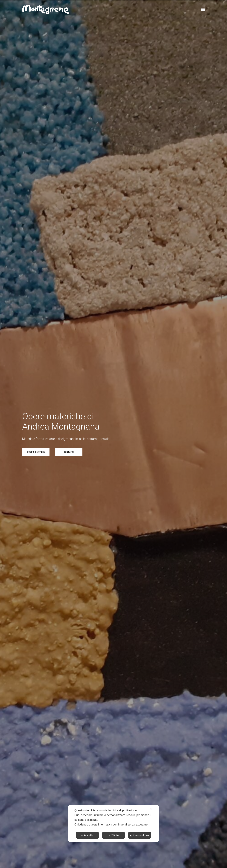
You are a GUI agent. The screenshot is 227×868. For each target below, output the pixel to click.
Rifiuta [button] (113, 835)
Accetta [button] (87, 835)
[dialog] (113, 823)
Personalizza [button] (140, 835)
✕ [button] (151, 809)
